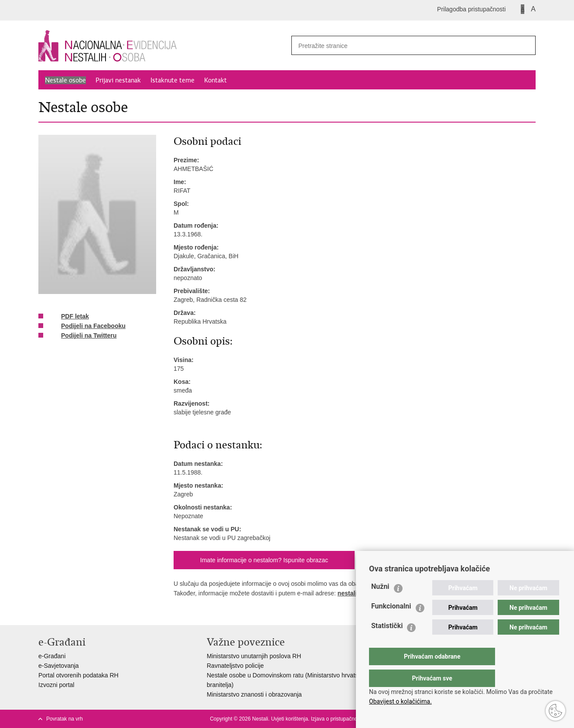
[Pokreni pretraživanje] (526, 45)
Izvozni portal (56, 685)
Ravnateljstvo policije (235, 666)
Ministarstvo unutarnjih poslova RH (254, 656)
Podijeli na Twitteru (83, 336)
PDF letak (69, 317)
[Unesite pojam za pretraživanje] (401, 46)
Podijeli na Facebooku (87, 326)
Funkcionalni (391, 624)
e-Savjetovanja (59, 666)
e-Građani (52, 656)
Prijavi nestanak (118, 80)
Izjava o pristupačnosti (337, 719)
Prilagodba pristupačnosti (471, 9)
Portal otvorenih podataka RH (79, 675)
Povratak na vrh (65, 719)
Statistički (387, 643)
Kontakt (215, 80)
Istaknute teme (173, 80)
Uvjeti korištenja (289, 719)
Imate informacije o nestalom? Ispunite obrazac (264, 560)
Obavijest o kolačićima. (400, 701)
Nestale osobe (65, 80)
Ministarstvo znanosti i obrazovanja (254, 694)
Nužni (380, 604)
